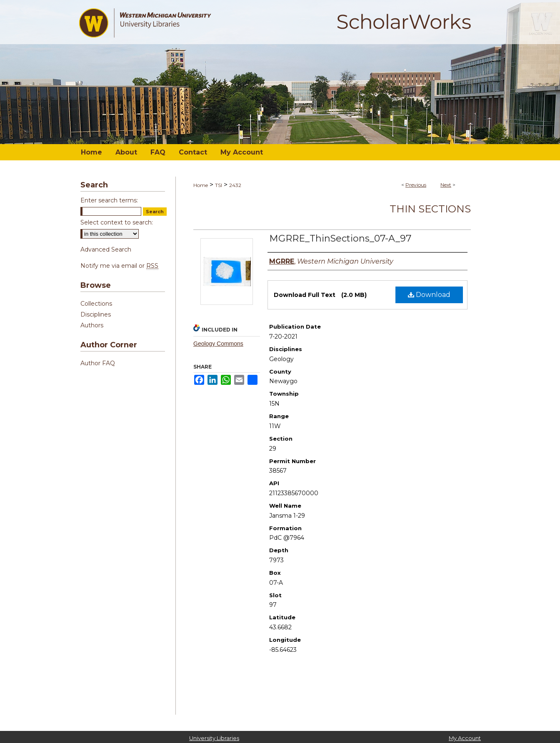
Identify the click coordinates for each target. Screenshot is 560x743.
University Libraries (214, 738)
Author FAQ (98, 363)
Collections (96, 304)
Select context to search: (117, 222)
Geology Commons (218, 344)
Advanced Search (106, 249)
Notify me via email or (119, 266)
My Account (465, 738)
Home (201, 185)
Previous (416, 185)
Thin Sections (430, 209)
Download (429, 295)
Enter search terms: (109, 200)
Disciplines (96, 314)
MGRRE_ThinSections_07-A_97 (340, 238)
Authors (92, 325)
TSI (219, 185)
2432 (235, 185)
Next (446, 185)
